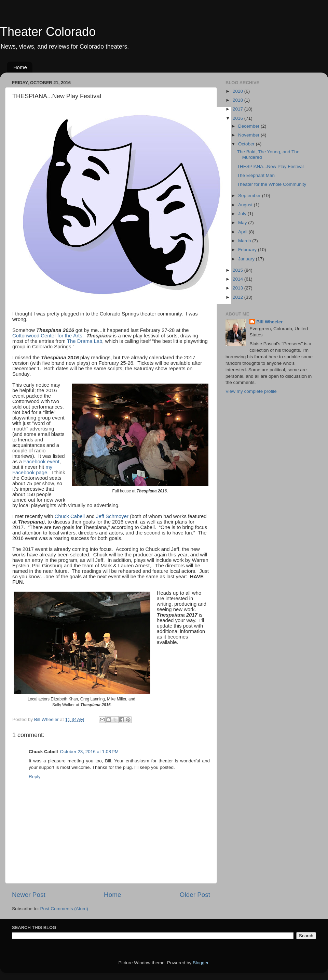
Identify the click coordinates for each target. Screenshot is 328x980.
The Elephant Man (256, 175)
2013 (238, 288)
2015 (238, 270)
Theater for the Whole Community (272, 184)
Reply (35, 777)
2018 (238, 100)
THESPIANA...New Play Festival (270, 166)
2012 (238, 297)
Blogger (201, 963)
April (243, 232)
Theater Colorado (48, 32)
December (249, 126)
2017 (238, 109)
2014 (238, 279)
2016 (238, 118)
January (247, 259)
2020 (238, 91)
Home (20, 67)
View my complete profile (251, 391)
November (249, 135)
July (243, 214)
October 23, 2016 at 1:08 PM (89, 752)
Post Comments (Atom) (64, 909)
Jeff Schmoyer (112, 516)
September (250, 196)
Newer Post (29, 895)
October (247, 144)
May (243, 223)
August (246, 205)
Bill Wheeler (269, 322)
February (248, 250)
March (245, 241)
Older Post (195, 895)
